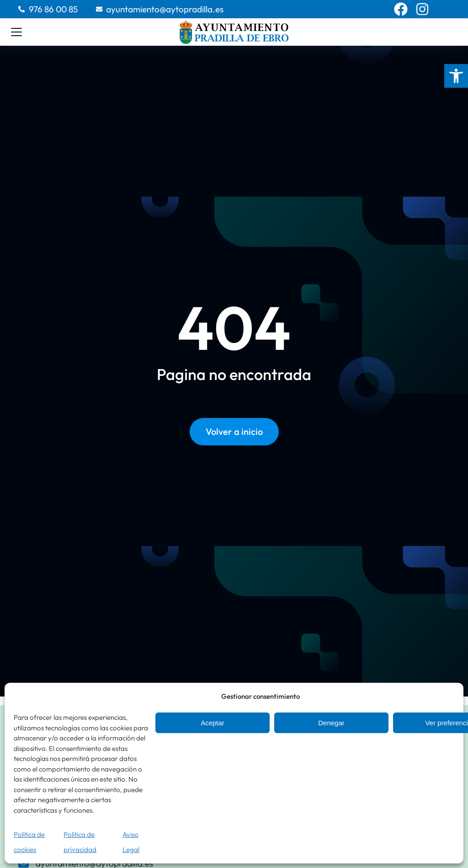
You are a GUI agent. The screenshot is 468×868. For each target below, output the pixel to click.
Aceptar (213, 723)
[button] (456, 76)
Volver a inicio (234, 434)
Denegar (331, 723)
